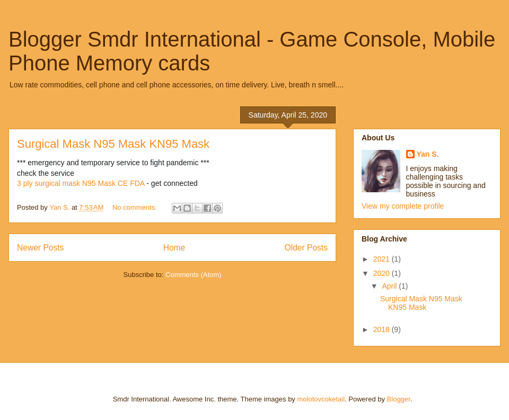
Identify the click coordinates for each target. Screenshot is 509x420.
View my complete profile (403, 206)
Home (174, 248)
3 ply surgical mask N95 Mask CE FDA (81, 183)
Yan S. (428, 154)
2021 (383, 259)
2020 (383, 273)
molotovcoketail (321, 399)
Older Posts (306, 248)
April (390, 286)
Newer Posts (40, 248)
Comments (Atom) (193, 275)
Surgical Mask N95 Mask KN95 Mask (113, 144)
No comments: (135, 207)
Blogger (399, 399)
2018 (383, 329)
